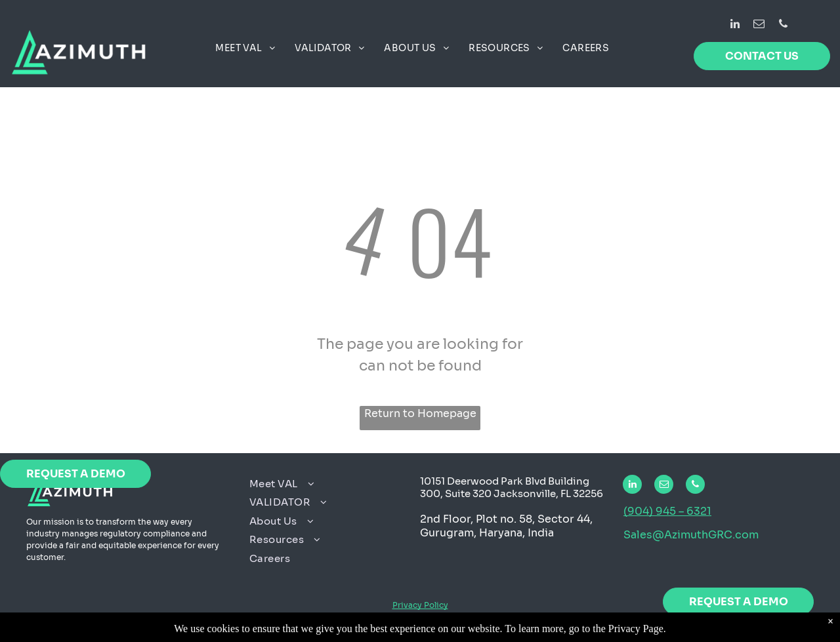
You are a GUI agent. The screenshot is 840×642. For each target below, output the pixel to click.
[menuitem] (245, 48)
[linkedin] (735, 26)
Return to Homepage (420, 413)
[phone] (783, 26)
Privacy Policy (420, 605)
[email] (759, 26)
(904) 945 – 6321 (667, 511)
